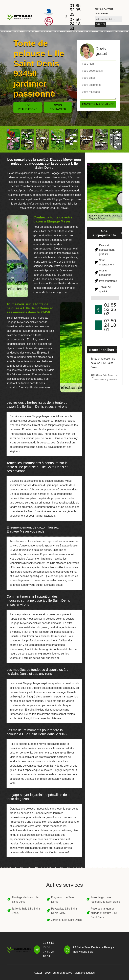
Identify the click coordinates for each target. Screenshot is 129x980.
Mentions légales (85, 973)
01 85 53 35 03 (75, 10)
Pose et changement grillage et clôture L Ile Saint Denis (104, 913)
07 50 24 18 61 (75, 24)
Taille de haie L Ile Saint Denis (26, 911)
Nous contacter (58, 107)
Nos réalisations (27, 107)
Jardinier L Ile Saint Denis (66, 920)
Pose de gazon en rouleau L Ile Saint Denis (105, 900)
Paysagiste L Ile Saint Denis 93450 (64, 911)
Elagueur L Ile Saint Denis (63, 900)
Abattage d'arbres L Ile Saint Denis (25, 900)
